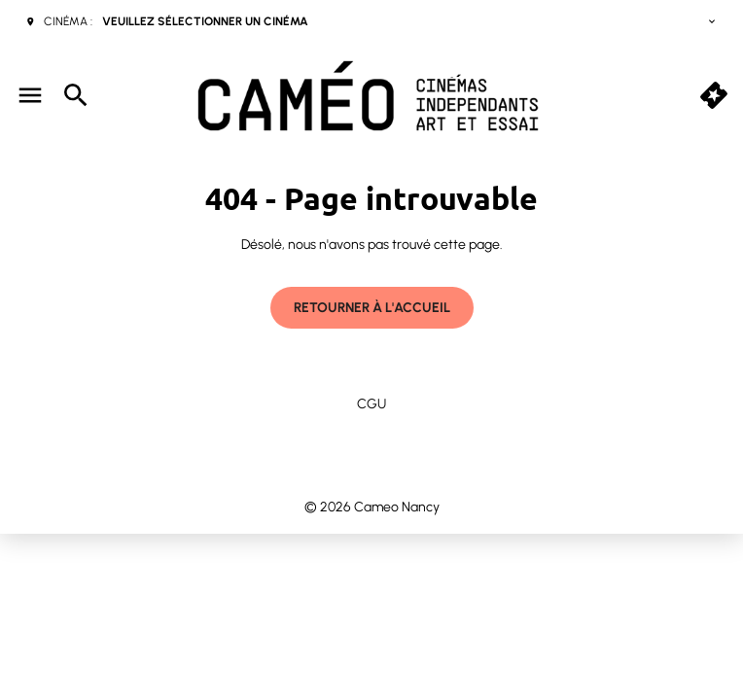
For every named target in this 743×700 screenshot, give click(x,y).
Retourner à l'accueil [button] (372, 308)
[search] (76, 95)
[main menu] (30, 95)
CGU (371, 404)
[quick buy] (714, 95)
